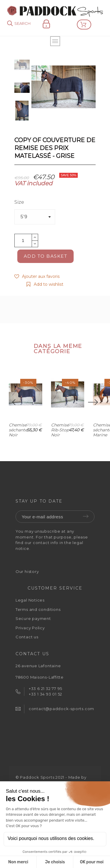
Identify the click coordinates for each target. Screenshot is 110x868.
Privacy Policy (30, 629)
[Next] (93, 403)
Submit (86, 518)
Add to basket (46, 256)
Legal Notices (30, 602)
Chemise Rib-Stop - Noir (73, 439)
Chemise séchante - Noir (19, 441)
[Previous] (17, 403)
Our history (27, 573)
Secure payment (33, 620)
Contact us (27, 638)
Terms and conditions (38, 611)
